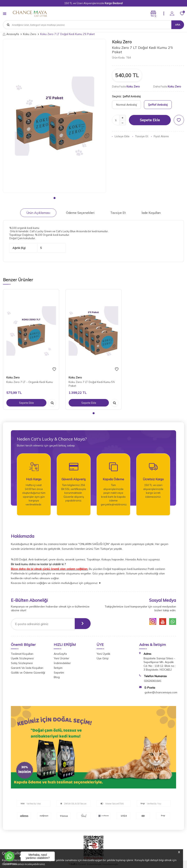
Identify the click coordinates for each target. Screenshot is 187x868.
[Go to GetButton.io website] (10, 864)
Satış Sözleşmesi (22, 663)
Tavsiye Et (140, 136)
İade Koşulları (151, 213)
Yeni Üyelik (103, 654)
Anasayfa (11, 34)
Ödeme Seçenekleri (80, 213)
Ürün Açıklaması (38, 213)
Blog (57, 677)
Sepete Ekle (150, 120)
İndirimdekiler (62, 663)
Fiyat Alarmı (160, 136)
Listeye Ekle (121, 136)
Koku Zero (30, 34)
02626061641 (153, 681)
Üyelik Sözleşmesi (22, 658)
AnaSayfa (60, 654)
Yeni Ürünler (61, 658)
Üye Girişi (103, 658)
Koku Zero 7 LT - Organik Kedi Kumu (30, 382)
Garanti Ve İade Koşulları (27, 668)
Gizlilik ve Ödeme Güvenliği (28, 673)
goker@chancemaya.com (161, 692)
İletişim (58, 668)
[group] (55, 116)
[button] (55, 198)
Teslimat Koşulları (22, 654)
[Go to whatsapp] (10, 856)
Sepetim (59, 673)
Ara (178, 25)
